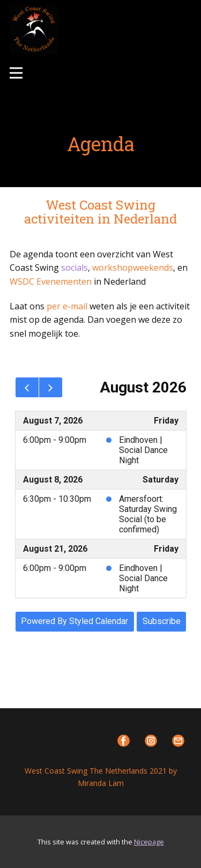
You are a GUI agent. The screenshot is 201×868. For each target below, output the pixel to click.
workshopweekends (133, 268)
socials (75, 268)
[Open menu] (16, 73)
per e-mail (67, 306)
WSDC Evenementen (51, 281)
